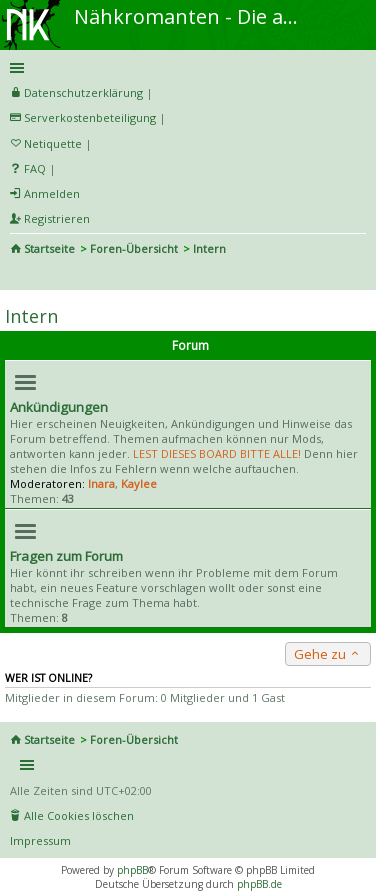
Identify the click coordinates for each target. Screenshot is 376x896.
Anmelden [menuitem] (52, 193)
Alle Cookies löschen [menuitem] (79, 815)
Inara (101, 483)
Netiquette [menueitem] (53, 143)
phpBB (132, 870)
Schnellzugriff (184, 68)
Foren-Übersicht (134, 248)
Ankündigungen (59, 407)
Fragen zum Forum (66, 556)
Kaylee (139, 483)
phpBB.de (259, 884)
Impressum (40, 840)
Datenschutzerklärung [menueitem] (83, 92)
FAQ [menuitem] (35, 168)
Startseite (49, 248)
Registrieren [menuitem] (57, 218)
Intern (31, 316)
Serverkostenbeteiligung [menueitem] (90, 117)
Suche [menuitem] (18, 276)
